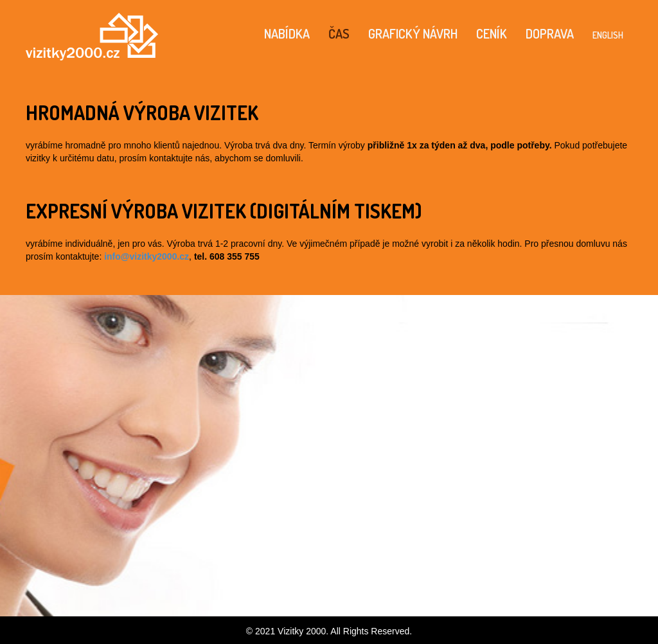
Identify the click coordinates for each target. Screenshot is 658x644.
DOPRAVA (550, 33)
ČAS (339, 33)
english (608, 33)
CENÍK (492, 33)
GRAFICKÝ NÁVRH (413, 33)
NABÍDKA (287, 33)
